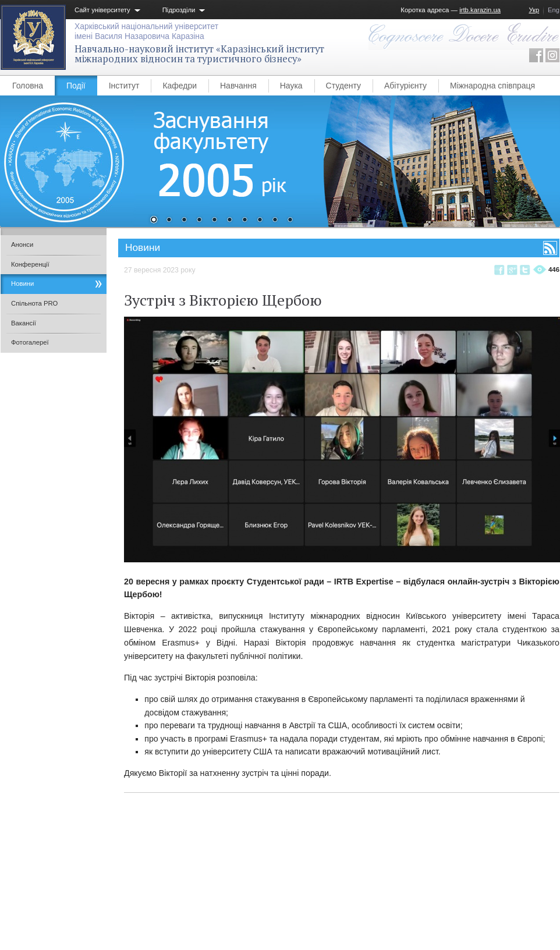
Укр (534, 10)
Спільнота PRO (34, 303)
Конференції (30, 264)
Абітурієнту (405, 86)
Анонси (22, 244)
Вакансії (24, 323)
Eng (554, 10)
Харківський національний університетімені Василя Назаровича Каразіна (146, 31)
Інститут (124, 86)
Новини (22, 283)
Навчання (238, 86)
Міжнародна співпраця (492, 86)
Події (76, 86)
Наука (291, 86)
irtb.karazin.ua (480, 10)
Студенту (343, 86)
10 (290, 221)
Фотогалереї (30, 342)
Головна (28, 86)
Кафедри (180, 86)
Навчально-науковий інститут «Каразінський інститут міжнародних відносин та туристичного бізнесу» (199, 54)
